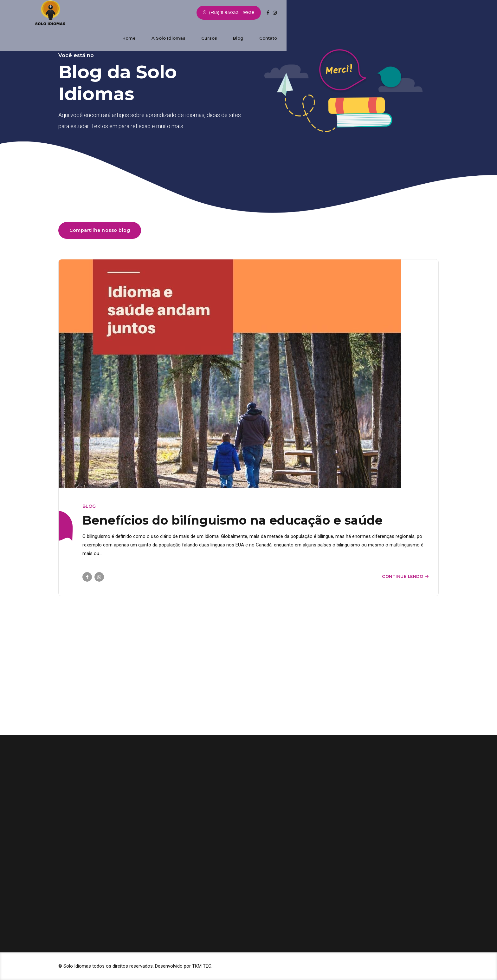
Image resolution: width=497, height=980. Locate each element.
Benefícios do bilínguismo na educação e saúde (232, 520)
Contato (332, 13)
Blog (302, 13)
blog (89, 506)
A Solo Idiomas (232, 13)
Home (192, 13)
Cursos (273, 13)
